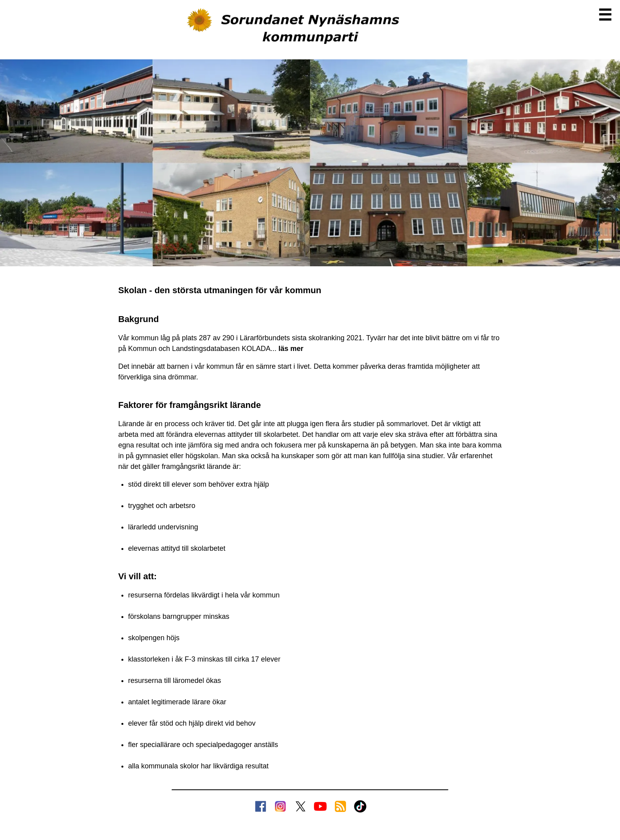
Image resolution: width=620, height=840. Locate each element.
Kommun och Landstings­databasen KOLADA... (216, 349)
